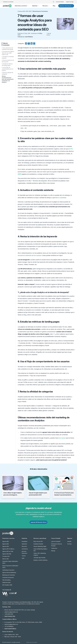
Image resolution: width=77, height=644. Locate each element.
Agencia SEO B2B (7, 554)
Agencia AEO (6, 544)
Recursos (46, 6)
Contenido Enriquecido (8, 577)
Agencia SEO (6, 541)
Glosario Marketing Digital (40, 546)
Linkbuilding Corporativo (8, 570)
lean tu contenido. (61, 198)
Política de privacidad (32, 642)
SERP (19, 174)
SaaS (23, 558)
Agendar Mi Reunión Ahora (38, 522)
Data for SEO (6, 559)
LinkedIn (69, 541)
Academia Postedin (38, 544)
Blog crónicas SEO (38, 541)
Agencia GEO (6, 546)
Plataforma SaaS (6, 582)
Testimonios (54, 548)
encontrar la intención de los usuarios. (30, 255)
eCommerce (25, 549)
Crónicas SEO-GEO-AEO (25, 11)
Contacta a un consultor (8, 2)
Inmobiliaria (24, 541)
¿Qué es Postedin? (56, 541)
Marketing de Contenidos (40, 11)
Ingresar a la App (70, 2)
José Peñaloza (29, 37)
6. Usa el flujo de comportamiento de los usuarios (7, 69)
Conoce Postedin (60, 2)
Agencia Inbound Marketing (9, 573)
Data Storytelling (6, 580)
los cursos (62, 438)
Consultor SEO (6, 556)
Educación (24, 546)
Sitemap (53, 551)
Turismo (24, 556)
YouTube (69, 544)
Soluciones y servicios (22, 6)
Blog (54, 6)
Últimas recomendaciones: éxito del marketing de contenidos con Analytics (8, 79)
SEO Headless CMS (7, 585)
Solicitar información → (66, 6)
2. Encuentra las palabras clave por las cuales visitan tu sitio (8, 53)
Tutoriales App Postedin (39, 558)
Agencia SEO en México (8, 549)
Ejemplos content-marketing (40, 560)
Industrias (36, 6)
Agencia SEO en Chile (8, 551)
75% (71, 149)
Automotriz (24, 544)
